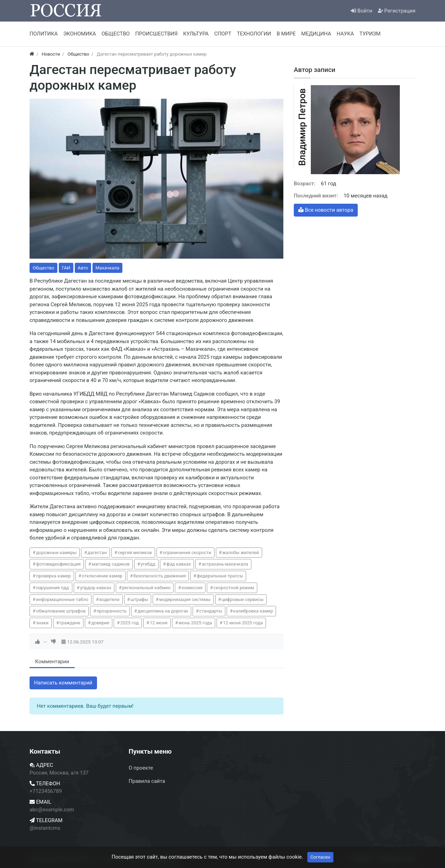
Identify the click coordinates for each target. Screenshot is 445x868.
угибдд (148, 564)
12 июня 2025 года (243, 623)
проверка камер (54, 576)
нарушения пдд (53, 588)
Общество (43, 268)
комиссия (192, 588)
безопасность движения (160, 576)
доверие (100, 623)
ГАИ (66, 268)
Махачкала (107, 268)
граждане (70, 623)
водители (110, 599)
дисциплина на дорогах (163, 611)
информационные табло (62, 599)
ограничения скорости (187, 553)
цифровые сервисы (242, 599)
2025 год (130, 623)
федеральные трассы (220, 576)
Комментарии (52, 662)
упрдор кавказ (96, 588)
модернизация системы (185, 599)
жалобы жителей (240, 553)
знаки (42, 623)
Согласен (320, 857)
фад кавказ (178, 564)
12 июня (159, 623)
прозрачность (112, 611)
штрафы (139, 599)
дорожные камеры (56, 553)
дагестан (97, 553)
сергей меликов (135, 553)
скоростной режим (234, 588)
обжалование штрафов (61, 611)
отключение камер (102, 576)
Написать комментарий (63, 683)
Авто (83, 268)
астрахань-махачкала (225, 564)
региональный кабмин (146, 588)
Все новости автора (326, 210)
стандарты (211, 611)
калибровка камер (253, 611)
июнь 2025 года (195, 623)
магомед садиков (111, 564)
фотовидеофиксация (58, 564)
